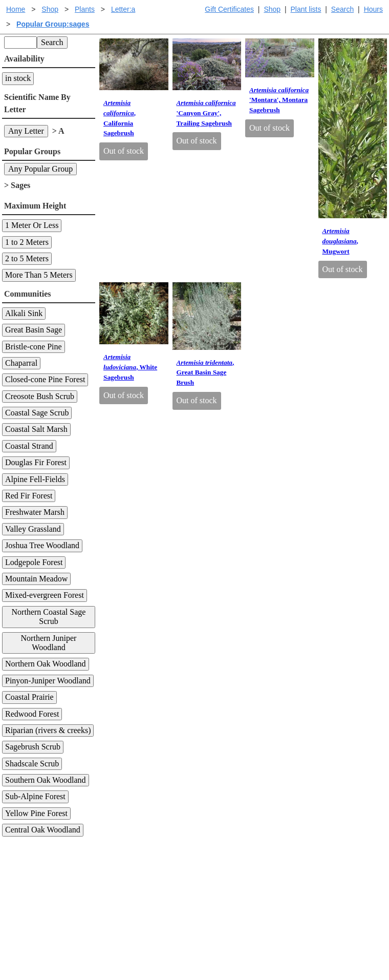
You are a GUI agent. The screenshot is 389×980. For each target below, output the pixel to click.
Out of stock (124, 151)
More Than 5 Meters (39, 275)
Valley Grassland (33, 529)
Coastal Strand (29, 446)
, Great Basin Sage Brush (206, 373)
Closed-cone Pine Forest (45, 379)
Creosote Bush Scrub (40, 396)
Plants (85, 9)
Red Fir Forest (29, 496)
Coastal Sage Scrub (37, 413)
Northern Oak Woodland (46, 664)
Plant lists (306, 9)
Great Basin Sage (34, 330)
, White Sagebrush (130, 367)
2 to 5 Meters (27, 258)
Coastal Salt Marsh (36, 429)
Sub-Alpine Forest (35, 796)
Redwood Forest (32, 714)
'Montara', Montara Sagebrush (279, 100)
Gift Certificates (229, 9)
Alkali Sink (24, 313)
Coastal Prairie (29, 697)
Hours (373, 9)
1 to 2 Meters (27, 242)
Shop (272, 9)
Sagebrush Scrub (33, 747)
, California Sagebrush (120, 118)
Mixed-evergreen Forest (45, 595)
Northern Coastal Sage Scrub (49, 617)
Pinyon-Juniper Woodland (48, 681)
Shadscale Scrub (32, 764)
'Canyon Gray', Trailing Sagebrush (206, 113)
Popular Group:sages (53, 24)
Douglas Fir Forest (36, 462)
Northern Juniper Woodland (49, 643)
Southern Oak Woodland (46, 780)
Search (342, 9)
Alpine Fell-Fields (35, 479)
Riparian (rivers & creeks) (48, 730)
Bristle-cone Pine (34, 347)
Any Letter (26, 131)
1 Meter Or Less (32, 225)
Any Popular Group (40, 169)
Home (16, 9)
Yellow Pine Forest (36, 813)
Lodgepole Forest (34, 562)
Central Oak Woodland (43, 830)
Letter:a (123, 9)
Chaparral (21, 363)
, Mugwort (340, 241)
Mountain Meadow (36, 579)
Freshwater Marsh (35, 512)
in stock (18, 78)
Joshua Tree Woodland (42, 545)
